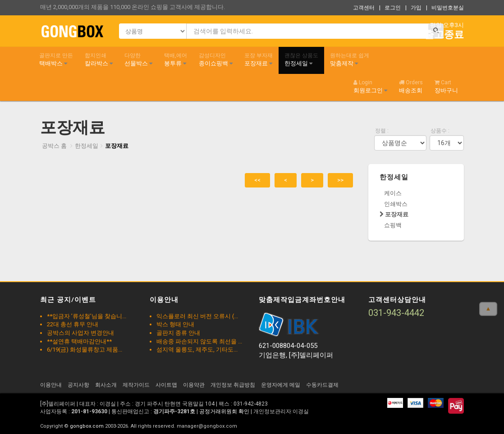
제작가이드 (136, 385)
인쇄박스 (396, 204)
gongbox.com (87, 426)
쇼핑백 (393, 225)
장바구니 (446, 87)
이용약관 (194, 385)
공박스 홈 (54, 146)
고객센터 (364, 8)
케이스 (393, 193)
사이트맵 (166, 385)
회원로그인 (370, 87)
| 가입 (413, 8)
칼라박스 (99, 59)
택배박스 (56, 59)
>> (340, 180)
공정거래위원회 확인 (224, 411)
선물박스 (138, 59)
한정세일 (301, 59)
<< (257, 180)
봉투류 (176, 59)
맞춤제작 (350, 59)
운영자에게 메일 (281, 385)
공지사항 (78, 385)
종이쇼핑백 (216, 59)
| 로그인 (390, 8)
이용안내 (51, 385)
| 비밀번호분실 (445, 8)
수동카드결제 (322, 385)
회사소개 (106, 385)
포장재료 (259, 59)
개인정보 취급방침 (233, 385)
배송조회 (411, 87)
